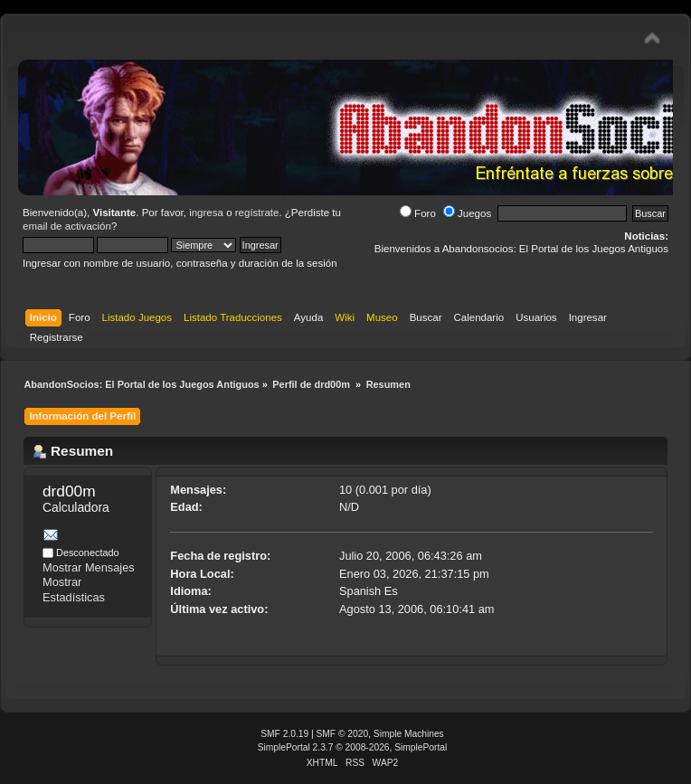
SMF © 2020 (343, 734)
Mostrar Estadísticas (74, 590)
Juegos (467, 213)
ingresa (206, 213)
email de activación (67, 226)
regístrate (257, 213)
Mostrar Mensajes (89, 567)
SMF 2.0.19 (284, 734)
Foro (418, 213)
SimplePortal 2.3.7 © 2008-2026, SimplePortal (353, 747)
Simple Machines (409, 734)
